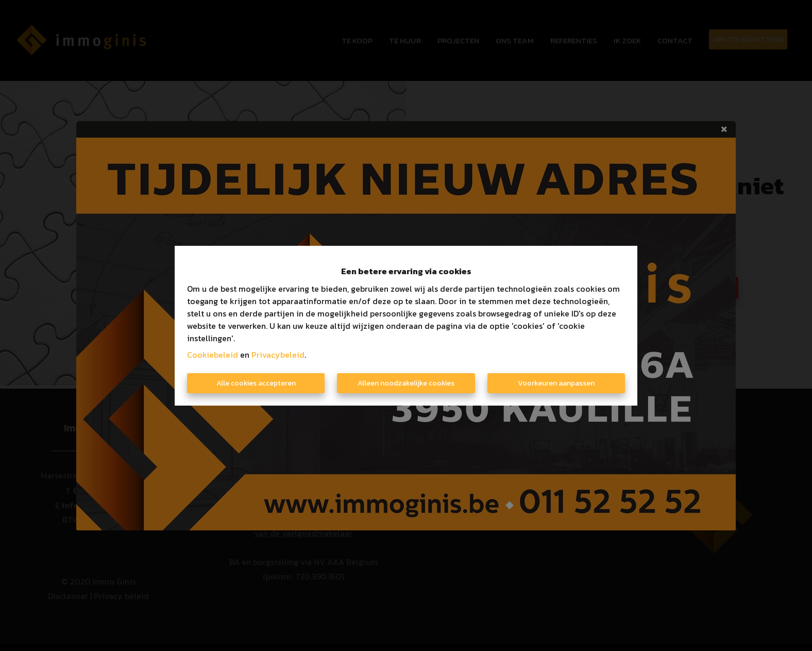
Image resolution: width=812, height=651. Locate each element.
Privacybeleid (278, 355)
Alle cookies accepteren (256, 383)
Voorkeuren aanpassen (556, 383)
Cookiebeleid (213, 355)
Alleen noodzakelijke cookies (406, 383)
